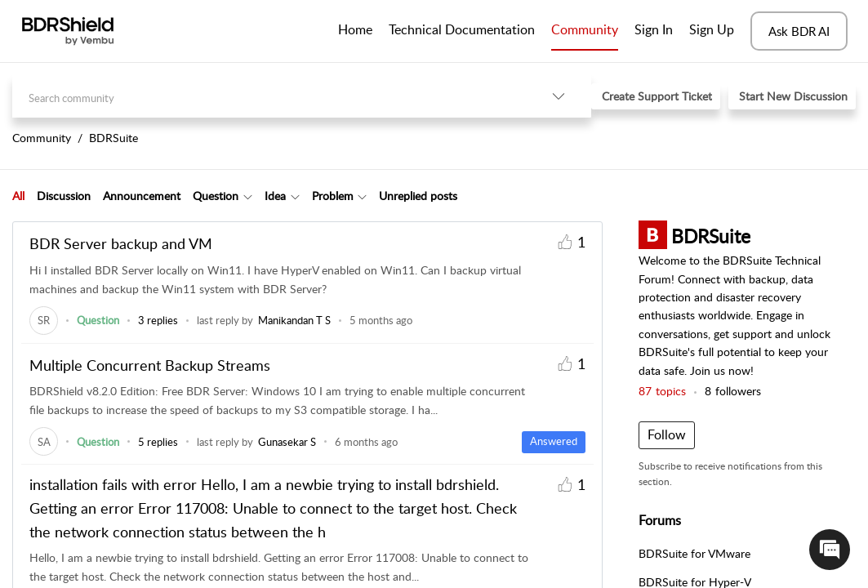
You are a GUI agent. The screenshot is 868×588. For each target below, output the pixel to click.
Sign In (654, 29)
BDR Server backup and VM (121, 243)
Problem (333, 196)
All (18, 196)
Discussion (64, 196)
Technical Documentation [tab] (462, 29)
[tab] (18, 196)
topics (662, 391)
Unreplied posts (418, 196)
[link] (44, 320)
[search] (269, 96)
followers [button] (733, 391)
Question (216, 196)
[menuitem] (654, 31)
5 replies (158, 442)
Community (585, 29)
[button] (559, 96)
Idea (275, 196)
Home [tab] (355, 29)
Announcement (142, 196)
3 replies (158, 320)
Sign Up (712, 29)
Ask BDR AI (799, 31)
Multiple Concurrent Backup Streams (150, 365)
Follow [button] (667, 434)
